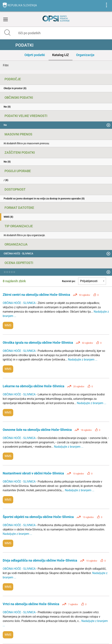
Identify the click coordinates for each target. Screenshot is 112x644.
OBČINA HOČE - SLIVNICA (19, 303)
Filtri (6, 65)
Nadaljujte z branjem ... (83, 360)
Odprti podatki (35, 55)
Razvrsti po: (69, 281)
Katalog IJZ (61, 55)
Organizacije (85, 55)
